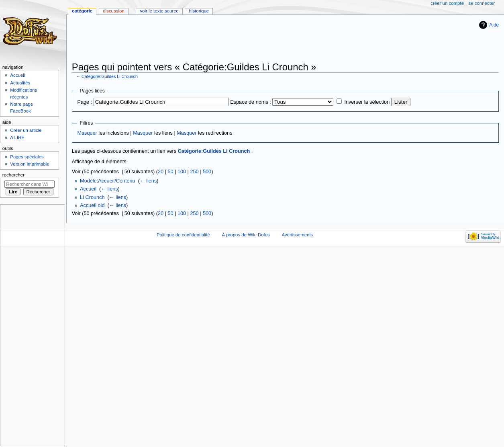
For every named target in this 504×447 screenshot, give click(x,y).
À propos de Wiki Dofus (246, 235)
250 (194, 172)
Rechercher (13, 175)
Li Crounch (92, 197)
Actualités (20, 83)
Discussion (113, 11)
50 (170, 172)
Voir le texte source (159, 11)
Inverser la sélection (367, 102)
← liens (148, 181)
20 (161, 172)
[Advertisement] (218, 39)
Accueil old (92, 205)
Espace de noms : (251, 102)
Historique (199, 11)
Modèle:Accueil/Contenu (108, 181)
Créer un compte (447, 3)
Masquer (87, 133)
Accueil (88, 189)
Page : (85, 102)
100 (182, 172)
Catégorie (82, 11)
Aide (494, 25)
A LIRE (17, 137)
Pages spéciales (27, 157)
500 (207, 172)
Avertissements (297, 235)
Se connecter (482, 3)
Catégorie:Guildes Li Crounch (110, 76)
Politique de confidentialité (183, 235)
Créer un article (26, 130)
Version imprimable (30, 164)
